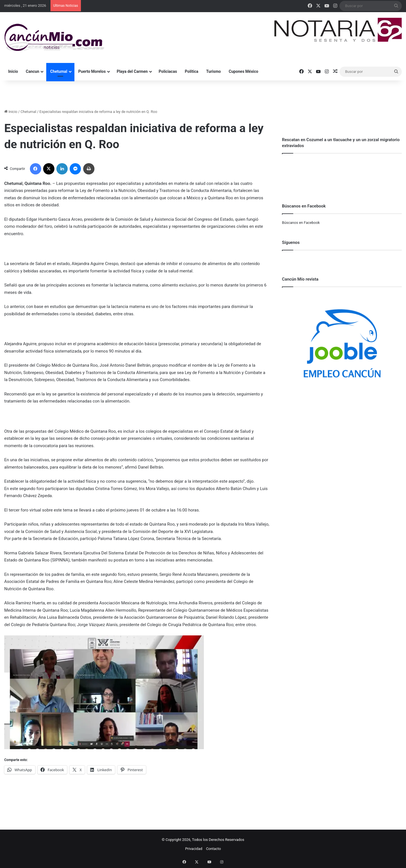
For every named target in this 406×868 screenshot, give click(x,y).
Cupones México (243, 71)
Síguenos (291, 242)
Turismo (213, 71)
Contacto (214, 849)
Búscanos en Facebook (301, 223)
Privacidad (194, 849)
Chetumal (59, 71)
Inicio (13, 71)
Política (192, 71)
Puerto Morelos (92, 71)
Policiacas (168, 71)
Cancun (33, 71)
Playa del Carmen (132, 71)
